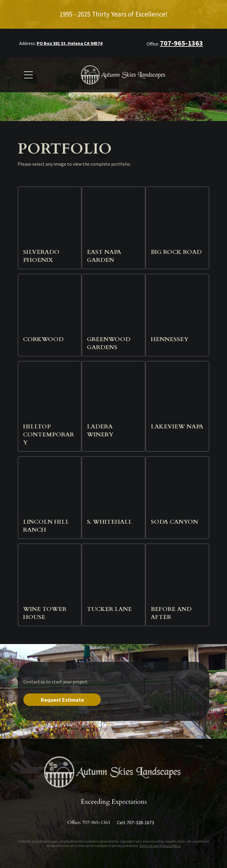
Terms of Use (149, 846)
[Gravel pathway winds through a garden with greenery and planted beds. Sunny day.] (113, 218)
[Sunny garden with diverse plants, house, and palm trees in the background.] (113, 306)
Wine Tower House (45, 613)
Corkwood (43, 339)
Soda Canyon (174, 522)
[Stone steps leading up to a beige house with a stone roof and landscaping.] (177, 218)
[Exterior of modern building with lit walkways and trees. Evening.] (113, 488)
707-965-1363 (96, 822)
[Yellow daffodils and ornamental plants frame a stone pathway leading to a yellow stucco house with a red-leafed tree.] (113, 575)
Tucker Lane (109, 609)
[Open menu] (28, 75)
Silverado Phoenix (41, 256)
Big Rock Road (176, 252)
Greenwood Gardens (109, 343)
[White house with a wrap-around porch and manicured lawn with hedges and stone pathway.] (177, 575)
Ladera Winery (100, 430)
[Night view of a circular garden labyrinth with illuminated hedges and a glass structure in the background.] (50, 306)
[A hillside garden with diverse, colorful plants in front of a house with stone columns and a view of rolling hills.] (177, 488)
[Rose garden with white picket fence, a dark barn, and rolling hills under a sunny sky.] (50, 488)
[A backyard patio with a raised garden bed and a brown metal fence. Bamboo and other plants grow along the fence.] (177, 393)
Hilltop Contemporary (48, 434)
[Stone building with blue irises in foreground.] (113, 393)
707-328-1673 (140, 822)
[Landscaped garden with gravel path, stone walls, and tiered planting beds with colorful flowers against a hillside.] (50, 393)
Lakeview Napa (177, 426)
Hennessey (170, 339)
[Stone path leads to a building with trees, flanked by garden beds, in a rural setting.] (177, 306)
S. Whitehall (110, 522)
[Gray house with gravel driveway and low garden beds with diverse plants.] (50, 575)
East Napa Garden (104, 256)
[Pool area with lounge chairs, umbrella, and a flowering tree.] (50, 218)
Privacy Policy (171, 846)
